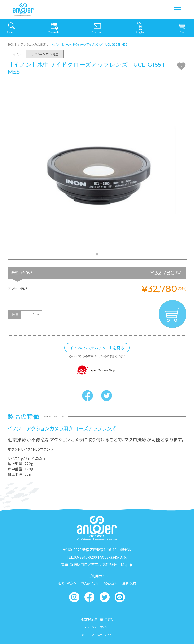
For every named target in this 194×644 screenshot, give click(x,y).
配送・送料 (111, 583)
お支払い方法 (90, 583)
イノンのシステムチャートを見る (97, 348)
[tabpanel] (97, 170)
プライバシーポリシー (97, 627)
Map (127, 565)
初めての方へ (67, 583)
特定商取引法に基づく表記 (97, 619)
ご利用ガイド (98, 576)
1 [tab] (98, 256)
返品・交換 (129, 583)
